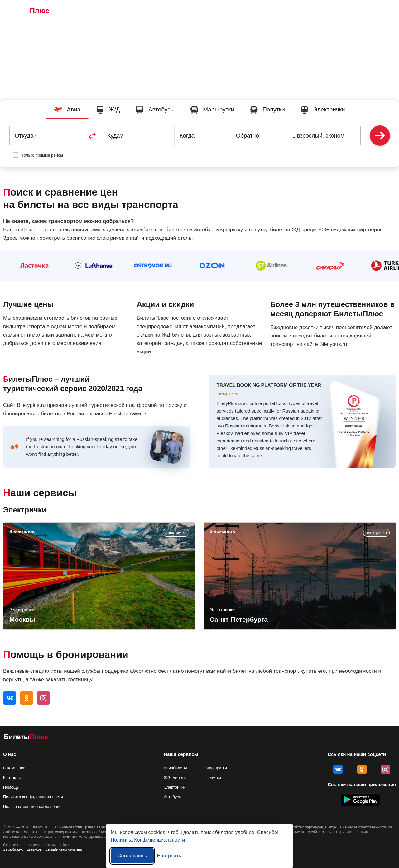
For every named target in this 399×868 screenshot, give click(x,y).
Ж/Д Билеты (114, 11)
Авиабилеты (175, 768)
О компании (14, 768)
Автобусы (149, 11)
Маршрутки (183, 11)
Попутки (215, 11)
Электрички (248, 11)
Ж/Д (108, 110)
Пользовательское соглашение (32, 807)
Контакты (12, 778)
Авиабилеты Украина (64, 850)
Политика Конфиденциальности (148, 840)
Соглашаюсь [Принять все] (132, 856)
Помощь (11, 787)
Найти (380, 136)
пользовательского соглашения (30, 837)
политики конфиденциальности (89, 837)
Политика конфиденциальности (33, 797)
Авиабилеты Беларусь (23, 850)
